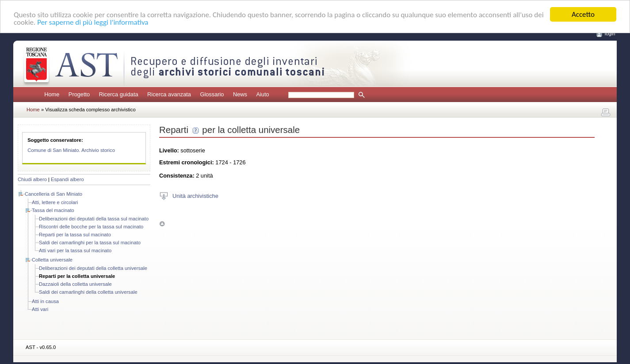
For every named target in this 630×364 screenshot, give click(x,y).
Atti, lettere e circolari (55, 202)
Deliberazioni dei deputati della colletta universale (93, 268)
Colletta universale (52, 260)
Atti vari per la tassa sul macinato (75, 250)
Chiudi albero (32, 179)
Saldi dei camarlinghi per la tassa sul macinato (90, 243)
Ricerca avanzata (169, 94)
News (240, 94)
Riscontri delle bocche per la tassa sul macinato (91, 227)
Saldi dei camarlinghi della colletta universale (88, 292)
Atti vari (40, 309)
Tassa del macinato (53, 210)
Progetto (79, 94)
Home (52, 94)
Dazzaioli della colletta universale (75, 284)
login (610, 34)
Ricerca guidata (119, 94)
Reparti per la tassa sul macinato (75, 235)
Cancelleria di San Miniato (53, 194)
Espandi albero (67, 179)
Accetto (583, 14)
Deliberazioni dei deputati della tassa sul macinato (94, 219)
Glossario (212, 94)
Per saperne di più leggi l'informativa (93, 22)
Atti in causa (45, 301)
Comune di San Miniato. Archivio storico (71, 150)
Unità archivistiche (195, 195)
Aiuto (262, 94)
